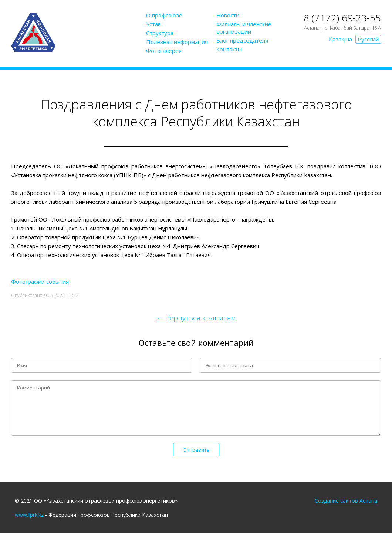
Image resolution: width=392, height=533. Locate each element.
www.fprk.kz (29, 515)
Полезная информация (177, 42)
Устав (153, 24)
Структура (160, 33)
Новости (228, 15)
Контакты (229, 49)
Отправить (196, 450)
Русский (368, 39)
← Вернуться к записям (196, 318)
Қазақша (340, 39)
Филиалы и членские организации (244, 28)
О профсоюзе (164, 15)
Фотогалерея (164, 51)
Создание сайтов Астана (346, 501)
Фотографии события (40, 281)
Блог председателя (242, 40)
